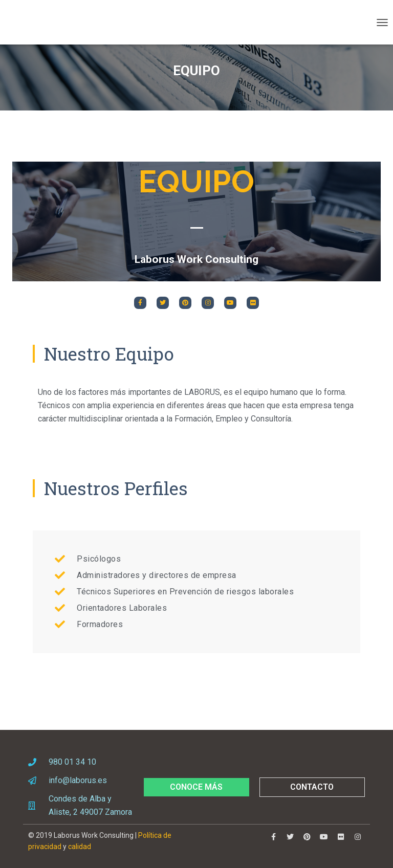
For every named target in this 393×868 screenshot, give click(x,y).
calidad (80, 847)
